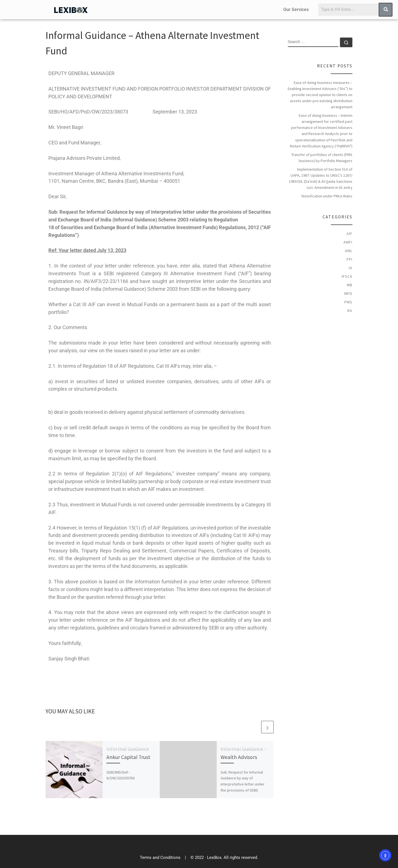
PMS (348, 302)
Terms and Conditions (160, 858)
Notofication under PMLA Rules (327, 196)
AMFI (348, 242)
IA (351, 268)
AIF (349, 234)
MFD (348, 293)
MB (350, 285)
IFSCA (347, 276)
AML (349, 251)
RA (350, 311)
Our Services (296, 10)
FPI (349, 259)
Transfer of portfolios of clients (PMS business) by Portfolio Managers (322, 158)
